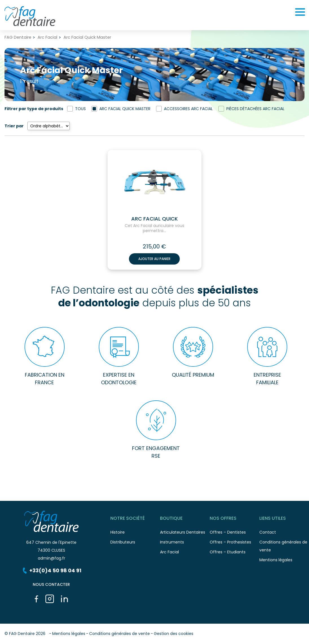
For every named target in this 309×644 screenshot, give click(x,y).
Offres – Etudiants (235, 554)
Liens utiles (284, 519)
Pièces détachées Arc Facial (255, 109)
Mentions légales (284, 561)
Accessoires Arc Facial (188, 109)
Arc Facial (47, 37)
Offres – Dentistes (235, 534)
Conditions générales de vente (120, 634)
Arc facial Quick (154, 219)
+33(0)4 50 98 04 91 (51, 570)
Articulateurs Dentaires (185, 534)
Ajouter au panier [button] (154, 259)
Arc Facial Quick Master (125, 109)
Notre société (135, 519)
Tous (80, 109)
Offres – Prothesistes (235, 544)
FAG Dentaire (18, 37)
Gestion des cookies (174, 634)
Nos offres (235, 519)
